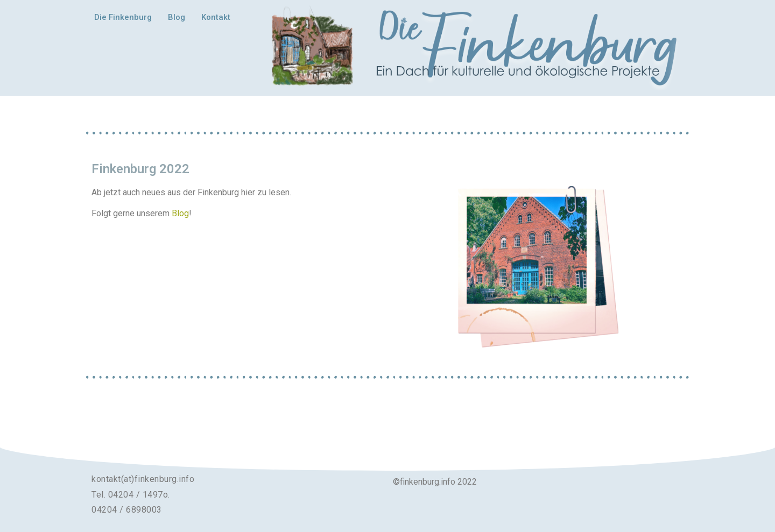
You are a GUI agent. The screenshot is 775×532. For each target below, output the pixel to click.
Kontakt (216, 17)
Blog (177, 17)
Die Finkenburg (123, 17)
